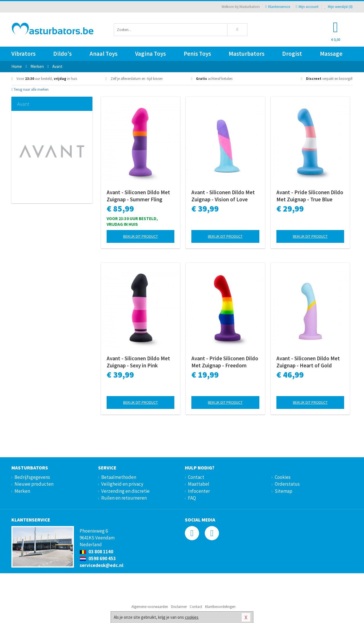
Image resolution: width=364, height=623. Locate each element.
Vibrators (23, 54)
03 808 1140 (96, 552)
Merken (22, 491)
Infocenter (199, 491)
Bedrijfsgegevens (32, 477)
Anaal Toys (104, 54)
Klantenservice (278, 7)
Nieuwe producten (34, 484)
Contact (196, 477)
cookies (192, 617)
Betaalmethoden (119, 477)
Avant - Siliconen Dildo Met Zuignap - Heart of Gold (308, 362)
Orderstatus (287, 484)
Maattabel (199, 484)
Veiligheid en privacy (122, 484)
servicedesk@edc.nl (102, 565)
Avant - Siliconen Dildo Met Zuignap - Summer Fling (138, 196)
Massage (331, 54)
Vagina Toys (150, 54)
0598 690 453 (98, 558)
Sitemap (284, 491)
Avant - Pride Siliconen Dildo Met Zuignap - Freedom (225, 362)
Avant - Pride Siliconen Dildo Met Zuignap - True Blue (310, 196)
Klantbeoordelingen (220, 607)
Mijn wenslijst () (338, 7)
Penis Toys (197, 54)
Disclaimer (179, 607)
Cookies (283, 477)
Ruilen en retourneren (124, 498)
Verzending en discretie (125, 491)
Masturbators (247, 54)
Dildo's (62, 54)
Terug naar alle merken (30, 89)
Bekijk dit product (140, 236)
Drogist (292, 54)
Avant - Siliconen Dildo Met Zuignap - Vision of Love (223, 196)
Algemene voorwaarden (150, 607)
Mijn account (307, 7)
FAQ (192, 498)
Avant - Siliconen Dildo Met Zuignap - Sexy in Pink (138, 362)
